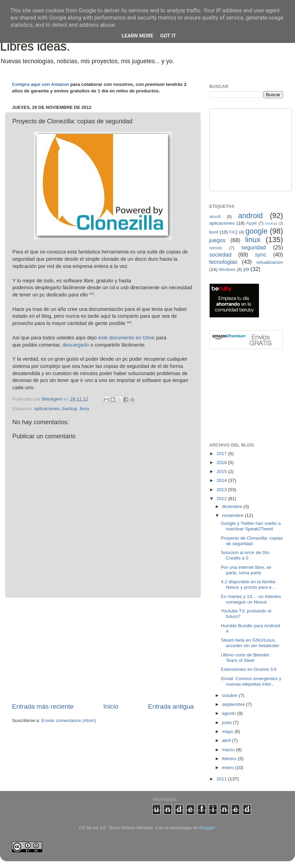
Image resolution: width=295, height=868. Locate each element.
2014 (222, 480)
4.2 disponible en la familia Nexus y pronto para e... (248, 584)
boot (214, 232)
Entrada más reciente (43, 706)
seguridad (254, 247)
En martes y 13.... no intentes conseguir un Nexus (251, 599)
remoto (216, 248)
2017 (222, 454)
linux (85, 409)
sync (261, 255)
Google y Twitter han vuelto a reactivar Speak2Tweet (251, 526)
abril (227, 740)
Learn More (138, 36)
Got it (168, 36)
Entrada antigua (171, 706)
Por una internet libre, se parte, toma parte (246, 570)
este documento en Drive (126, 338)
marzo (229, 750)
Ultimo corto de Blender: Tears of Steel (246, 658)
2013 (222, 490)
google (256, 231)
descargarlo (76, 345)
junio (227, 723)
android (250, 216)
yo (246, 269)
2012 (222, 499)
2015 (222, 471)
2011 (222, 779)
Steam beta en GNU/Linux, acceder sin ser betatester (250, 643)
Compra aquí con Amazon (40, 84)
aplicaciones (47, 409)
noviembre (233, 515)
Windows (227, 270)
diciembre (233, 506)
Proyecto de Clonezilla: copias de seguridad (252, 541)
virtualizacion (270, 262)
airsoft (215, 217)
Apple (252, 223)
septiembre (234, 704)
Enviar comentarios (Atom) (69, 720)
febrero (230, 759)
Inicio (111, 706)
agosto (229, 713)
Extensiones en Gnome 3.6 (249, 669)
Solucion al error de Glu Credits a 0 (245, 555)
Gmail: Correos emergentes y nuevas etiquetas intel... (251, 681)
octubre (230, 695)
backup (70, 409)
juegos (217, 240)
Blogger (207, 828)
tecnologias (223, 262)
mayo (228, 731)
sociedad (220, 255)
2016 (222, 463)
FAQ (234, 232)
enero (228, 768)
